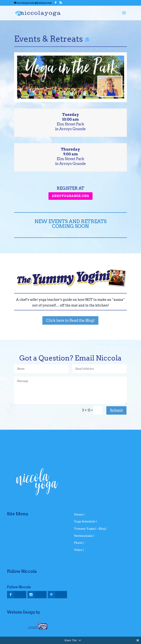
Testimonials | (84, 536)
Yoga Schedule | (85, 521)
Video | (79, 550)
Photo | (79, 543)
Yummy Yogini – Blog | (90, 529)
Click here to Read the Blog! (70, 320)
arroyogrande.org (70, 196)
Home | (79, 514)
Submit (116, 410)
